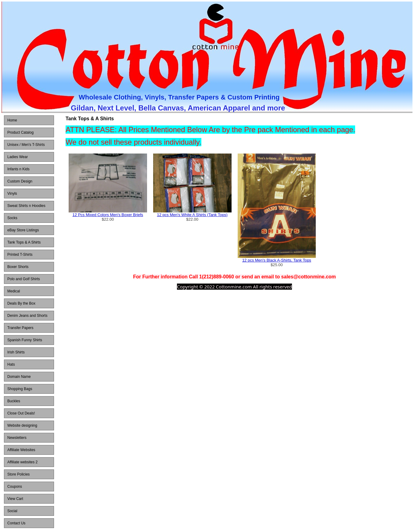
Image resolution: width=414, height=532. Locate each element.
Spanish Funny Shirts (25, 340)
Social (12, 511)
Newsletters (17, 438)
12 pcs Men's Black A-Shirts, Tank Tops (277, 260)
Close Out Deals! (21, 413)
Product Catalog (20, 132)
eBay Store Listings (23, 230)
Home (12, 120)
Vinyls (12, 194)
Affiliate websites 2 (22, 462)
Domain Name (19, 377)
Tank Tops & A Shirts (24, 242)
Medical (14, 291)
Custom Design (20, 181)
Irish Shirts (16, 352)
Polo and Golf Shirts (24, 279)
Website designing (22, 425)
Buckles (14, 401)
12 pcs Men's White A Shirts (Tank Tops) (192, 215)
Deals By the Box (21, 303)
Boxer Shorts (18, 267)
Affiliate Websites (21, 450)
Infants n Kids (18, 169)
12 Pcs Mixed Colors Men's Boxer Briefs (108, 215)
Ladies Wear (18, 157)
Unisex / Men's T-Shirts (26, 145)
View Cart (15, 499)
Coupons (15, 487)
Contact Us (16, 523)
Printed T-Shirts (20, 255)
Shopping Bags (20, 389)
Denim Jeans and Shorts (27, 316)
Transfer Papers (20, 328)
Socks (12, 218)
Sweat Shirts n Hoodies (26, 206)
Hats (11, 364)
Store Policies (18, 474)
